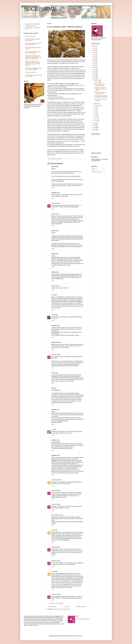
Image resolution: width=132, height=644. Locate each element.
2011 (94, 76)
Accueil (67, 606)
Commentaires (97, 172)
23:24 (53, 209)
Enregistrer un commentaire (56, 603)
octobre (96, 103)
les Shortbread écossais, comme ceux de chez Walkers (33, 52)
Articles (95, 169)
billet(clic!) (72, 99)
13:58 (53, 350)
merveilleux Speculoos (31, 72)
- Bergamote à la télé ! (31, 26)
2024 (94, 50)
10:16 (53, 267)
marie (53, 530)
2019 (94, 59)
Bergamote (54, 203)
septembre (97, 106)
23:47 (53, 600)
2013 (94, 72)
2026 (94, 46)
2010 (94, 78)
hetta (53, 295)
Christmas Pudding (55, 150)
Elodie (53, 373)
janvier (96, 121)
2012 (94, 74)
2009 (94, 123)
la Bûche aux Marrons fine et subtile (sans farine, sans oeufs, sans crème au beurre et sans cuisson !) (33, 63)
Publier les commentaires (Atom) (62, 609)
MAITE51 (54, 214)
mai (95, 112)
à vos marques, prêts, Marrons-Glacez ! (99, 85)
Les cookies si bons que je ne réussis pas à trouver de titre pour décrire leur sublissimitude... (33, 57)
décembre (97, 80)
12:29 (53, 542)
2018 (94, 61)
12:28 (53, 589)
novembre (97, 82)
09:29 (53, 226)
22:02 (53, 435)
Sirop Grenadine (56, 515)
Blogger (81, 636)
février (96, 118)
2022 (94, 53)
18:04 (53, 368)
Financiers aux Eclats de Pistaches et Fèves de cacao (100, 89)
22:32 (53, 188)
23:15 (53, 290)
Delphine (54, 286)
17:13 (53, 486)
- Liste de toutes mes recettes (32, 24)
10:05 (53, 424)
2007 (94, 128)
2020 (94, 57)
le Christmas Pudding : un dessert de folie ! (100, 93)
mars (96, 116)
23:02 (53, 556)
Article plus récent (52, 606)
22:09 (53, 525)
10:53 (53, 337)
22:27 (53, 450)
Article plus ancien (81, 606)
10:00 (53, 249)
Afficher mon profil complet (83, 619)
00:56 (53, 510)
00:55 (53, 499)
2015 (94, 68)
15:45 (53, 321)
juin (95, 110)
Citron (53, 315)
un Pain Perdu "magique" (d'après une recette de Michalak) (33, 69)
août (96, 108)
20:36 (53, 475)
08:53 (53, 383)
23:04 (53, 198)
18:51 (53, 281)
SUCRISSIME (40, 9)
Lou (52, 429)
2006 (94, 130)
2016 (94, 65)
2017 (94, 63)
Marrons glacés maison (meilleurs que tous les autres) (33, 44)
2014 (94, 70)
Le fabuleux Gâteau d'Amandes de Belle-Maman (33, 40)
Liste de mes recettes (30, 36)
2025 (94, 48)
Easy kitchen (55, 480)
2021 (94, 55)
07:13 (53, 405)
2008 (94, 125)
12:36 (53, 310)
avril (95, 114)
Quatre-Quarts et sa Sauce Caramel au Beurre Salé (101, 97)
